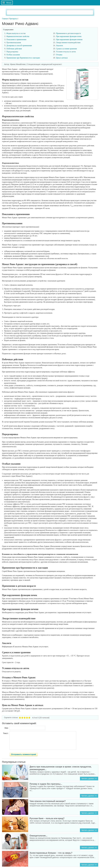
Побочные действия (14, 49)
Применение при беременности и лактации (23, 58)
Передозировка (12, 52)
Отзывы (59, 55)
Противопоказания (14, 43)
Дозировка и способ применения (19, 46)
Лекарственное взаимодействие (68, 43)
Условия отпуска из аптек (66, 52)
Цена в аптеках (62, 58)
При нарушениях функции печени (69, 40)
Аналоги (59, 46)
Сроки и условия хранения (67, 49)
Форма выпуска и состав (16, 33)
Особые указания (13, 55)
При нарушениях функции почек (69, 36)
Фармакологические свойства (18, 36)
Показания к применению (16, 40)
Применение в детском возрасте (68, 33)
